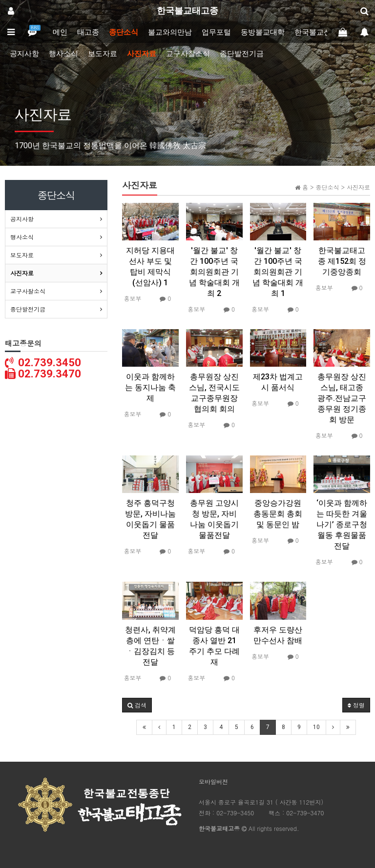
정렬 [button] (356, 705)
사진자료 (142, 54)
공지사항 (24, 54)
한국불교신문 (316, 32)
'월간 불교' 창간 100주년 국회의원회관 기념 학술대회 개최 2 (214, 272)
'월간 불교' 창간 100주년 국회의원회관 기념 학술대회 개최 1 (278, 272)
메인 (60, 32)
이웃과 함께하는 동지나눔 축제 (150, 387)
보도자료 (103, 54)
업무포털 (216, 32)
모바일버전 (213, 781)
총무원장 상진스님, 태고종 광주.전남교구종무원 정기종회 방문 (342, 398)
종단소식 (124, 32)
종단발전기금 (242, 54)
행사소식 (63, 54)
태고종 (88, 32)
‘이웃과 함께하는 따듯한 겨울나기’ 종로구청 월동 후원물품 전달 (342, 524)
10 (316, 727)
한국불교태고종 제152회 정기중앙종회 (342, 261)
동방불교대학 (263, 32)
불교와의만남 (170, 32)
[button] (137, 705)
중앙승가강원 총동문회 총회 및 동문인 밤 (278, 514)
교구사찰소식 (188, 54)
